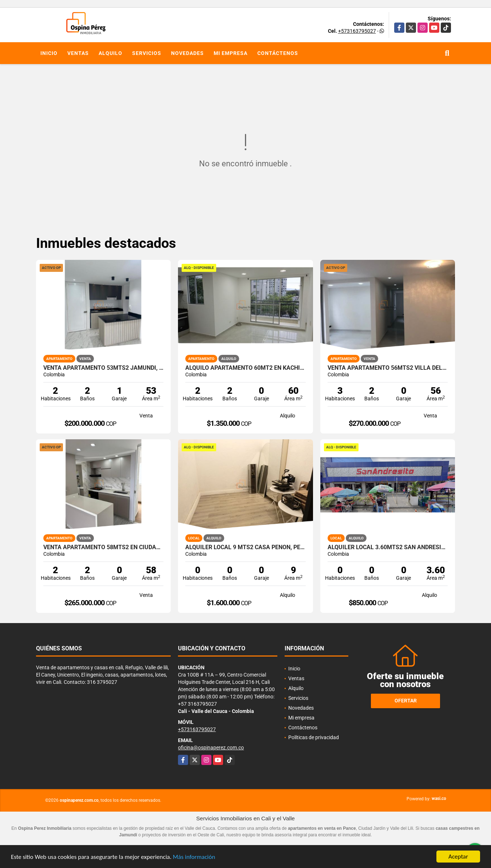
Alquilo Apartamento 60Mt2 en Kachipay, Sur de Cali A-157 (245, 368)
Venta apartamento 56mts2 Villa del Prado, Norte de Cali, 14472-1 (388, 368)
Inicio (49, 53)
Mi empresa (231, 53)
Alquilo (110, 53)
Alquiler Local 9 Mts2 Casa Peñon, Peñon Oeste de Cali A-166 (245, 547)
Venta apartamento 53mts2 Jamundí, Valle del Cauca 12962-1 (104, 368)
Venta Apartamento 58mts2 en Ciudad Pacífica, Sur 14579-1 (104, 547)
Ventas (78, 53)
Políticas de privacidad (314, 737)
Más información (194, 857)
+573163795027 (357, 31)
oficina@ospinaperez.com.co (211, 748)
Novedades (187, 53)
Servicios (147, 53)
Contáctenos (278, 53)
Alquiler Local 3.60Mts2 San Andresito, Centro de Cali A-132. (388, 547)
